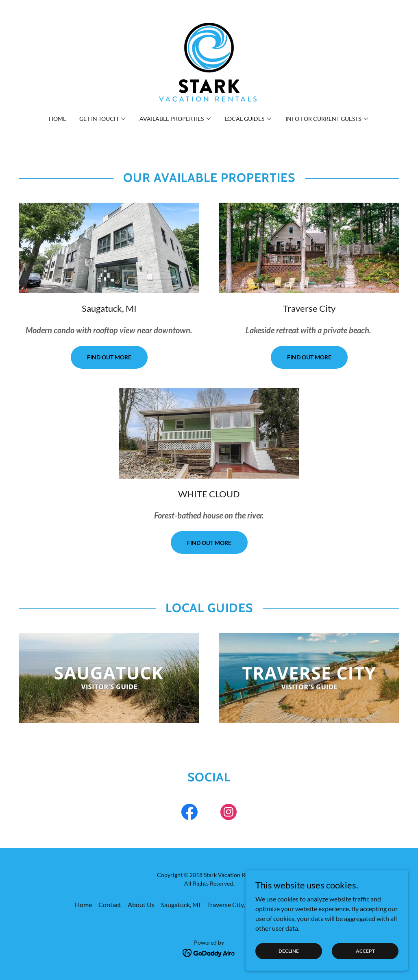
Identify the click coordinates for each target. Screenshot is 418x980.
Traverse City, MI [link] (231, 905)
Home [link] (58, 119)
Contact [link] (110, 905)
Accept (365, 951)
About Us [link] (141, 905)
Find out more (109, 357)
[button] (103, 119)
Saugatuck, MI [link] (181, 905)
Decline (289, 951)
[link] (209, 62)
